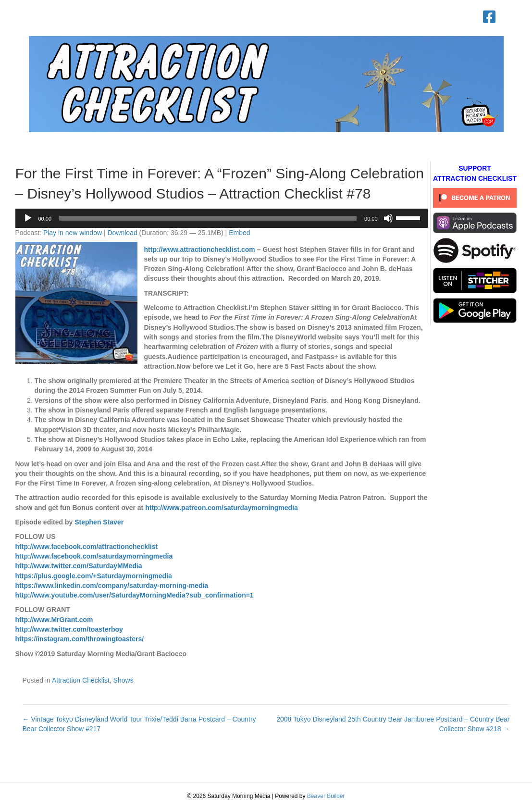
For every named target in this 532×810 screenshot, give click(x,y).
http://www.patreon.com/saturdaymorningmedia (222, 508)
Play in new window (73, 233)
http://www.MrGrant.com (54, 620)
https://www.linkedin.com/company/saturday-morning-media (112, 586)
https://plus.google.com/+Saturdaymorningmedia (94, 576)
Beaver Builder (326, 796)
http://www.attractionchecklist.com (200, 249)
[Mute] (388, 218)
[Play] (28, 218)
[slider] (208, 218)
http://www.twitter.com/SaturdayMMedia (79, 566)
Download (122, 233)
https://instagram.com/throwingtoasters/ (80, 639)
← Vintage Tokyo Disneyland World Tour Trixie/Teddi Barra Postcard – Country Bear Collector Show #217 (139, 724)
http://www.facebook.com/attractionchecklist (87, 547)
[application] (222, 218)
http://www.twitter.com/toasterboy (69, 629)
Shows (124, 680)
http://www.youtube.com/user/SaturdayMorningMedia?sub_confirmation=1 (135, 595)
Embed (239, 233)
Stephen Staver (99, 522)
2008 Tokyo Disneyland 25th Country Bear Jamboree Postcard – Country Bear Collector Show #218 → (393, 724)
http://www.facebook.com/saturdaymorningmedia (94, 556)
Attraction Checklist (81, 680)
